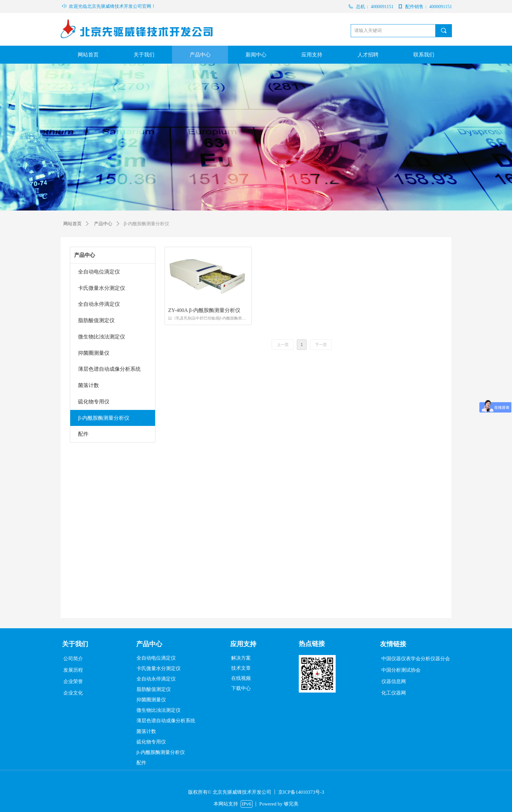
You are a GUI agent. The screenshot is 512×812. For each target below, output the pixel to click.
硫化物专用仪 (94, 402)
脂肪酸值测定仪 (96, 320)
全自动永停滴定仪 (99, 304)
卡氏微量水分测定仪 (102, 288)
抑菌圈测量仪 (94, 353)
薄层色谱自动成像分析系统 (109, 369)
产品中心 (85, 255)
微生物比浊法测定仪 (102, 337)
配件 (83, 434)
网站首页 (72, 224)
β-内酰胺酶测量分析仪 (104, 418)
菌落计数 (88, 385)
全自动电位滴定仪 (99, 272)
